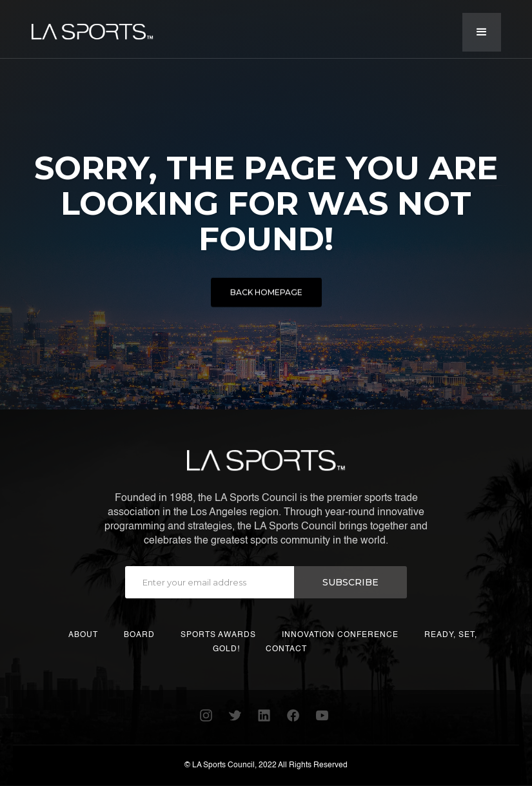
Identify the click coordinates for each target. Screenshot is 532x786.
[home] (93, 26)
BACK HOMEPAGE (266, 294)
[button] (482, 32)
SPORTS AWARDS (218, 635)
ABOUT (83, 635)
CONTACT (286, 649)
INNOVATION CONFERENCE (340, 635)
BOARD (139, 635)
